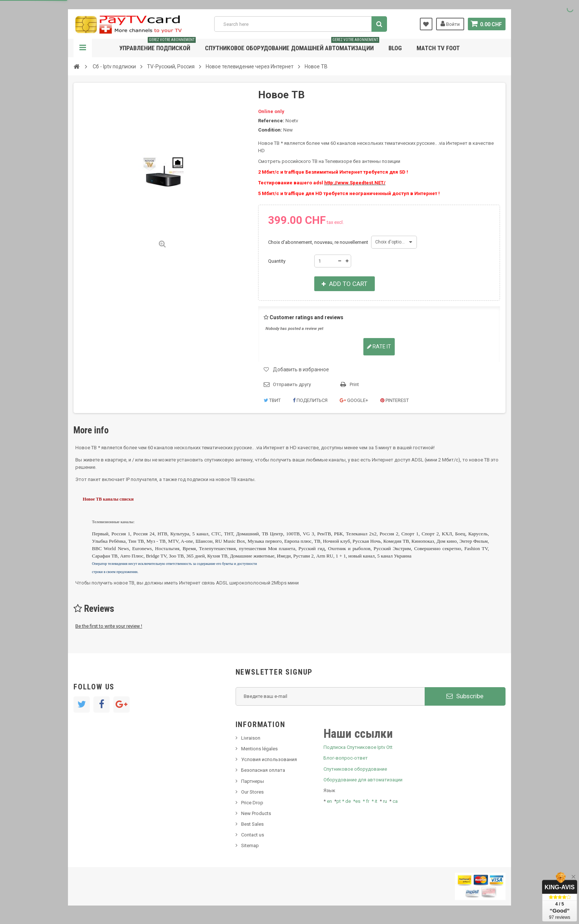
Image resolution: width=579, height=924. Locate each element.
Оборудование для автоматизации (363, 780)
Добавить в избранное (301, 369)
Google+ (354, 400)
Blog (395, 48)
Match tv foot (438, 48)
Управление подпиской (157, 45)
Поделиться (310, 400)
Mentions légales (259, 749)
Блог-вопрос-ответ (346, 758)
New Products (256, 813)
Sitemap (250, 845)
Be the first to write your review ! (109, 626)
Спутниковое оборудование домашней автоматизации (292, 45)
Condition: (270, 130)
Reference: (271, 121)
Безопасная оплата (263, 770)
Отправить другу (292, 384)
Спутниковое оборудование (355, 769)
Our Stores (252, 792)
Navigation (83, 48)
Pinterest (395, 400)
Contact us (253, 835)
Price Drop (252, 803)
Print (354, 384)
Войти (450, 24)
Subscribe (465, 696)
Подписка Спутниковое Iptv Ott (358, 747)
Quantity (277, 261)
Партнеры (253, 781)
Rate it (379, 347)
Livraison (251, 738)
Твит (272, 400)
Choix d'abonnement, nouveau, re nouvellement (319, 242)
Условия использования (269, 759)
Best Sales (252, 824)
